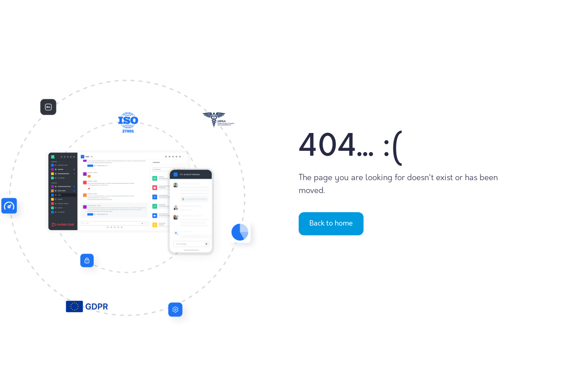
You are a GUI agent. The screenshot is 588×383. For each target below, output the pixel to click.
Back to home (331, 224)
